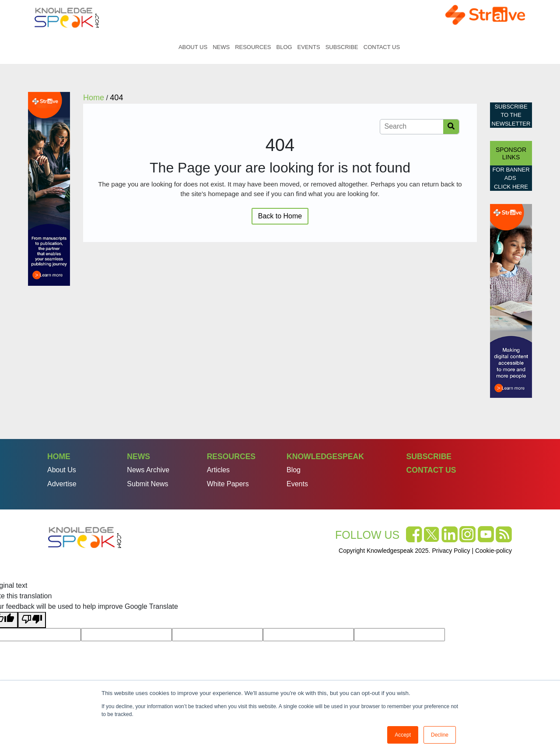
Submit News (147, 484)
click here (511, 187)
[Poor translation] (32, 620)
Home (167, 47)
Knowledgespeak (325, 457)
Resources (253, 47)
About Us (193, 47)
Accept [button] (403, 735)
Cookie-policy (493, 551)
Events (309, 47)
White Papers (228, 484)
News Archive (148, 470)
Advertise (62, 484)
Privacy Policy (451, 551)
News (221, 47)
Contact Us (382, 47)
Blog (284, 47)
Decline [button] (440, 735)
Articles (218, 470)
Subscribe (342, 47)
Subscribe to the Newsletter (511, 115)
